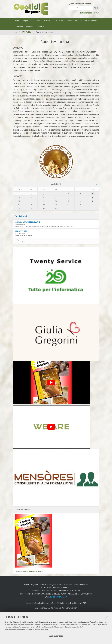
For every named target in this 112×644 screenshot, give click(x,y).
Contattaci (41, 27)
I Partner (30, 27)
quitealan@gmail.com (59, 597)
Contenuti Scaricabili (89, 21)
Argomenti (27, 21)
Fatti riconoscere (87, 13)
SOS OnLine (58, 21)
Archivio (47, 21)
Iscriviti (97, 13)
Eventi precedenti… (20, 240)
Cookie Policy (44, 629)
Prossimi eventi (21, 216)
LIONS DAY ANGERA (21, 231)
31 (31, 194)
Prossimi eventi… (19, 242)
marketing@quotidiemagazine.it (33, 571)
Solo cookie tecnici (56, 636)
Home (17, 21)
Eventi (38, 21)
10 (68, 197)
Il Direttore (19, 27)
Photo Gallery (72, 21)
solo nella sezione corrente (81, 4)
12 (93, 197)
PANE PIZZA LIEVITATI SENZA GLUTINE (27, 222)
